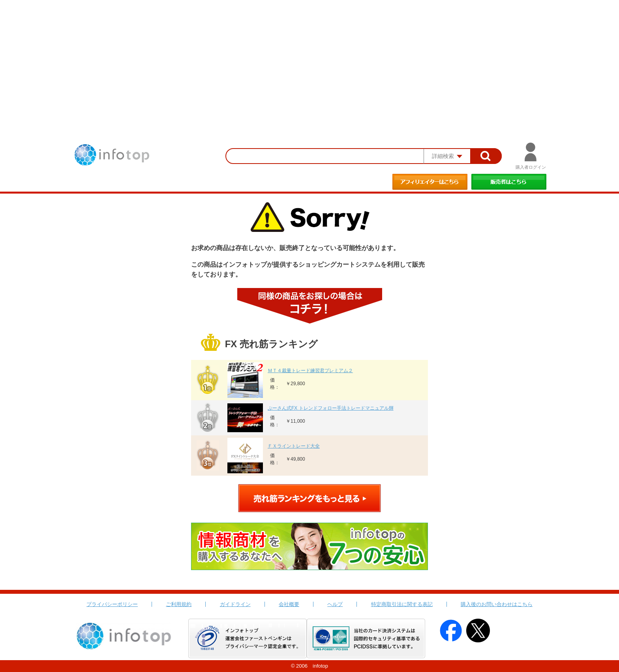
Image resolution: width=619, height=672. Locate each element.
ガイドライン (235, 604)
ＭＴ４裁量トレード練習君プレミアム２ (310, 371)
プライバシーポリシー (112, 604)
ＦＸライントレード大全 (294, 446)
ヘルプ (335, 604)
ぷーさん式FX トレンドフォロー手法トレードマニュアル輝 (331, 408)
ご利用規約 (179, 604)
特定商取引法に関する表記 (402, 604)
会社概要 (289, 604)
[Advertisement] (309, 59)
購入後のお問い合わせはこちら (497, 604)
